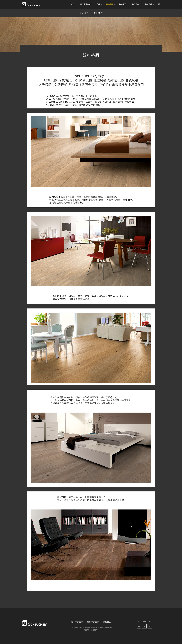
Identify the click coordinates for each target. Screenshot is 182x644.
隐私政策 (107, 622)
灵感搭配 (110, 4)
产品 (98, 4)
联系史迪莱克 (93, 622)
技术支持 (149, 4)
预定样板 (136, 4)
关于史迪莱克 (85, 4)
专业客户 (98, 13)
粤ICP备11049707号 (91, 630)
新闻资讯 (123, 4)
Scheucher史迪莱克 (90, 627)
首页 (72, 4)
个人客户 (84, 13)
